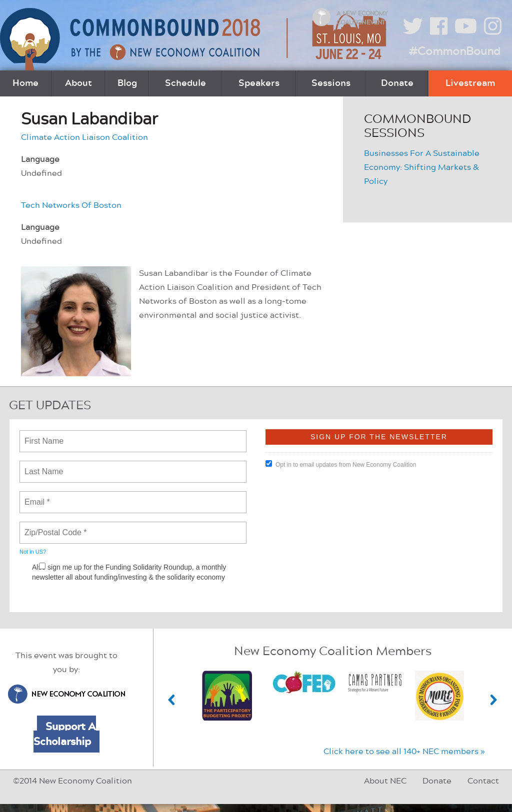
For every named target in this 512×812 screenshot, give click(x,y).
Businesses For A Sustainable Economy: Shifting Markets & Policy (422, 167)
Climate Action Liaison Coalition (84, 137)
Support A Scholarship (65, 734)
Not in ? (33, 552)
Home (25, 83)
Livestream (470, 83)
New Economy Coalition (66, 694)
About (78, 83)
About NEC (385, 781)
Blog (127, 83)
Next (494, 700)
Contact (483, 781)
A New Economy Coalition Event (362, 18)
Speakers (259, 83)
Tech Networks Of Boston (71, 205)
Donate (397, 83)
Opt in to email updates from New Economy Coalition (341, 464)
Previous (171, 700)
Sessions (331, 83)
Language (40, 159)
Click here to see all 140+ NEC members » (404, 752)
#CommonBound (454, 51)
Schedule (185, 83)
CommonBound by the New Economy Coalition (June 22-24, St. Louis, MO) (194, 39)
